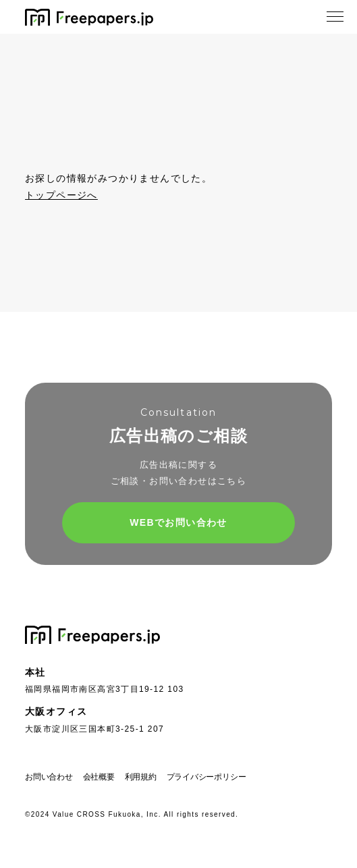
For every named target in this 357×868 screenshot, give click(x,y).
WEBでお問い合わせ (178, 522)
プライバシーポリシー (207, 777)
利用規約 (141, 777)
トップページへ (61, 195)
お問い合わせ (49, 777)
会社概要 (99, 777)
